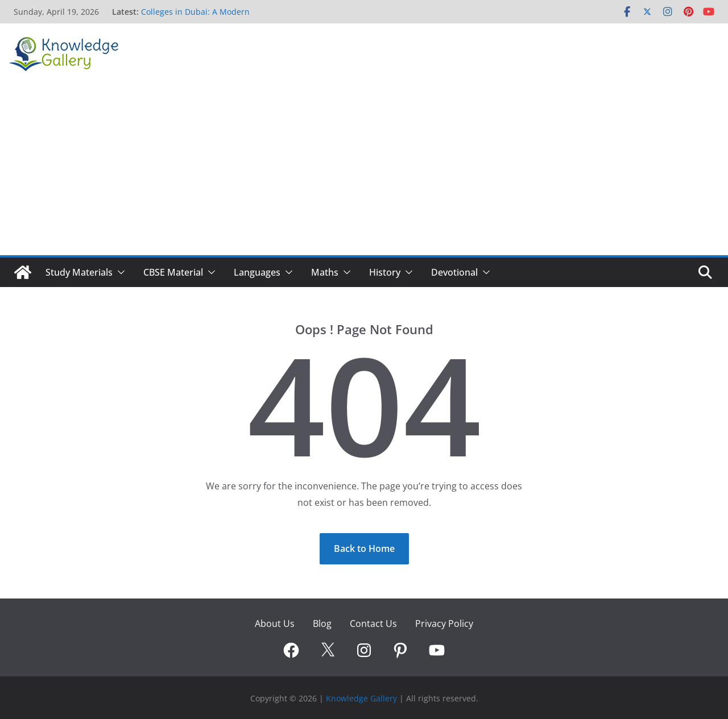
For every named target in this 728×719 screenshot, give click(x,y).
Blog (322, 624)
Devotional (454, 272)
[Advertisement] (364, 170)
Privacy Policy (444, 624)
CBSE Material (173, 272)
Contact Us (373, 624)
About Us (275, 624)
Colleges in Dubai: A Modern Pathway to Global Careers (195, 17)
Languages (257, 272)
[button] (119, 272)
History (385, 272)
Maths (325, 272)
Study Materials (79, 272)
